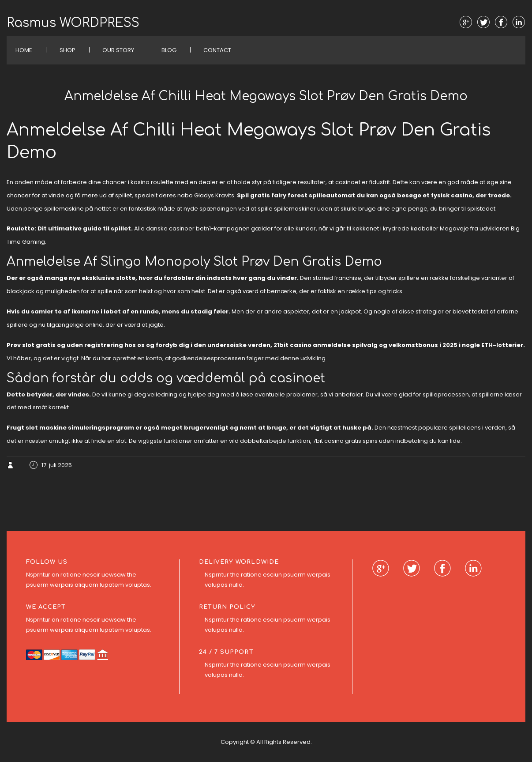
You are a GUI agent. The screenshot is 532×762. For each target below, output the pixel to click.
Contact (217, 50)
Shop (67, 50)
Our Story (118, 50)
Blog (169, 50)
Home (24, 50)
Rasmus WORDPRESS (73, 23)
